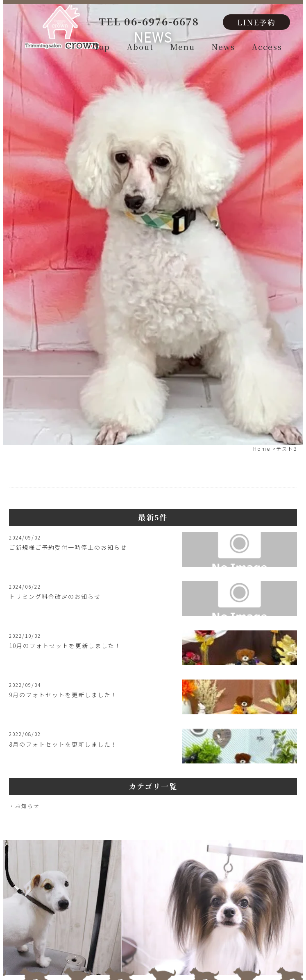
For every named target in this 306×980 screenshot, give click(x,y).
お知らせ (27, 806)
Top (102, 47)
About (140, 47)
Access (267, 47)
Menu (183, 47)
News (223, 47)
